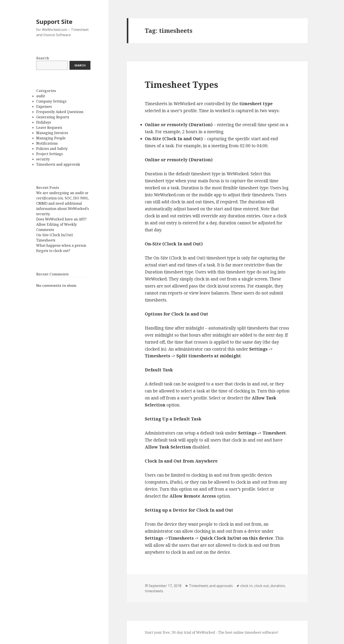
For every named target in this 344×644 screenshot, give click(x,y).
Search (43, 58)
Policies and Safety (52, 149)
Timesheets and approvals (58, 164)
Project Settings (49, 154)
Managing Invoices (52, 133)
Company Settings (51, 101)
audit (41, 96)
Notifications (47, 143)
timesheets (154, 591)
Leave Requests (49, 128)
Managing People (51, 138)
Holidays (44, 122)
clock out (262, 586)
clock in (246, 586)
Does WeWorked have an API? (61, 219)
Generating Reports (53, 117)
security (43, 159)
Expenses (44, 106)
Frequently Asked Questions (60, 112)
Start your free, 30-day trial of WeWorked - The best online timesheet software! (212, 632)
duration (278, 586)
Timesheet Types (181, 84)
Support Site (54, 22)
